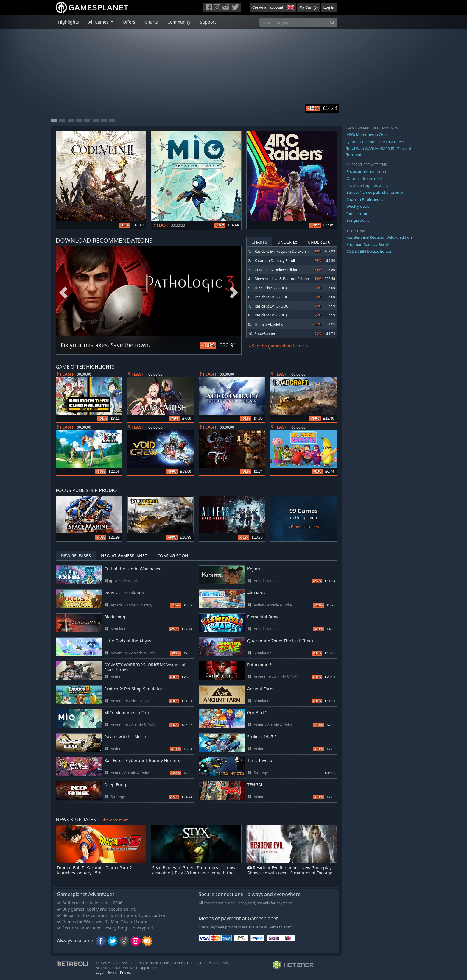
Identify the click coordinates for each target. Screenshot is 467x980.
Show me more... (117, 820)
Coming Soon (173, 556)
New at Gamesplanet (124, 556)
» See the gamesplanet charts (278, 346)
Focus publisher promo (367, 171)
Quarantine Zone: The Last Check (280, 641)
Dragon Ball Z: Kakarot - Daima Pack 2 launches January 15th (94, 870)
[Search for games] (294, 22)
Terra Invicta (260, 760)
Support (208, 22)
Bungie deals (358, 220)
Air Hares (256, 593)
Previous (63, 293)
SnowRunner (265, 334)
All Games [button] (99, 22)
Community (179, 22)
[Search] (332, 22)
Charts (151, 22)
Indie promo (357, 213)
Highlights (69, 22)
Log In (329, 7)
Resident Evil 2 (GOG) (272, 297)
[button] (290, 7)
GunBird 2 (257, 713)
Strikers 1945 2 (262, 737)
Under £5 (287, 242)
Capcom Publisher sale (366, 199)
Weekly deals (358, 206)
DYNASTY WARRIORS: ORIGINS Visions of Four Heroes (145, 667)
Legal (100, 972)
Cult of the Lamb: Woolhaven (133, 569)
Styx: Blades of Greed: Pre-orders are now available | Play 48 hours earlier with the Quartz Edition (194, 873)
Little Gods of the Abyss (128, 641)
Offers (129, 22)
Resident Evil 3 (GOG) (272, 306)
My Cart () (309, 7)
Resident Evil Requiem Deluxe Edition (285, 251)
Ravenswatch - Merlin (126, 737)
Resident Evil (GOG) (271, 315)
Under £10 (319, 242)
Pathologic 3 (259, 665)
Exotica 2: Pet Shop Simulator (133, 689)
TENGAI (255, 785)
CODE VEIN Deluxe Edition (276, 270)
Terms (112, 972)
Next (234, 293)
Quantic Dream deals (365, 178)
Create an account (268, 7)
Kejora (254, 569)
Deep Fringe (116, 785)
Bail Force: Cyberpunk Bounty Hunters (142, 760)
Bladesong (115, 617)
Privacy (126, 972)
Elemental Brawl (263, 617)
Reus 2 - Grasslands (124, 593)
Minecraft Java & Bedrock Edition (282, 279)
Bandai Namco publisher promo (375, 192)
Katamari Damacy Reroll (275, 261)
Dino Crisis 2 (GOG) (271, 288)
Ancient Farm (260, 689)
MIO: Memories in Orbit (128, 713)
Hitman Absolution (270, 324)
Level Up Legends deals (367, 185)
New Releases (76, 556)
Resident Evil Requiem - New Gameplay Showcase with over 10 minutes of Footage (290, 870)
